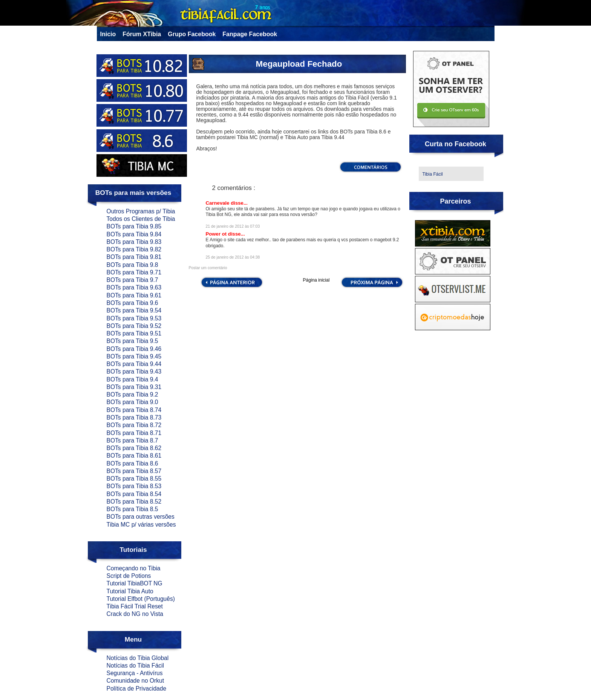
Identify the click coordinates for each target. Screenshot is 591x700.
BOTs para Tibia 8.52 (134, 502)
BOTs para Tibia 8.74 (134, 410)
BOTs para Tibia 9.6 (132, 303)
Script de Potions (129, 576)
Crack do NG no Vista (135, 614)
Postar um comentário (208, 268)
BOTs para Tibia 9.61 (134, 295)
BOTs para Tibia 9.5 (132, 341)
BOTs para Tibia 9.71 (134, 272)
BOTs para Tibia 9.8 (132, 265)
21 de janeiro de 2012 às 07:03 (233, 226)
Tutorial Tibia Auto (130, 591)
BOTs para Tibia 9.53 (134, 318)
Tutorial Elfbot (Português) (141, 599)
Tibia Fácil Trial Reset (135, 606)
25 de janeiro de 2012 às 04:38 (233, 257)
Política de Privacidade (137, 689)
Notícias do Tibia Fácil (136, 666)
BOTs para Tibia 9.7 (132, 280)
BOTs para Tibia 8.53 (134, 486)
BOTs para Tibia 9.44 (134, 364)
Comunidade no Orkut (136, 681)
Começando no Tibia (134, 568)
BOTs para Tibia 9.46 (134, 349)
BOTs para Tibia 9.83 (134, 242)
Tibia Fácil (433, 174)
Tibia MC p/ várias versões (141, 525)
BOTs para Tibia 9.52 (134, 326)
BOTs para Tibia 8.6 (132, 463)
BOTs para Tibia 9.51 (134, 333)
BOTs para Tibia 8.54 (134, 494)
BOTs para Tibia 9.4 (132, 379)
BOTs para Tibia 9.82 (134, 249)
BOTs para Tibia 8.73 (134, 417)
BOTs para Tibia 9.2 (132, 394)
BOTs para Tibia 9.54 (134, 310)
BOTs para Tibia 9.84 (134, 234)
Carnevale (218, 203)
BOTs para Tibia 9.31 (134, 387)
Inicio (108, 34)
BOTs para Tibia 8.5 (132, 509)
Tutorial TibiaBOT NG (135, 583)
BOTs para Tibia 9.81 (134, 257)
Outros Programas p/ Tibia (141, 211)
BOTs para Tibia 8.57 (134, 471)
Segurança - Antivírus (135, 673)
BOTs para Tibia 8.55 (134, 479)
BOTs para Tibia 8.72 (134, 425)
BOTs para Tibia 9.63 (134, 287)
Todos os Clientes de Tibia (141, 219)
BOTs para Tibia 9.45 (134, 356)
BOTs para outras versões (141, 517)
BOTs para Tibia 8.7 (132, 440)
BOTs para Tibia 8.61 (134, 456)
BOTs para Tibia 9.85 (134, 226)
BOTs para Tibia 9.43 (134, 371)
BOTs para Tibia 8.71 (134, 433)
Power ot (217, 234)
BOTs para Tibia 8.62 (134, 448)
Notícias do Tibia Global (138, 658)
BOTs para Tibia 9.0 (132, 402)
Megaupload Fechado (299, 64)
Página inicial (316, 280)
